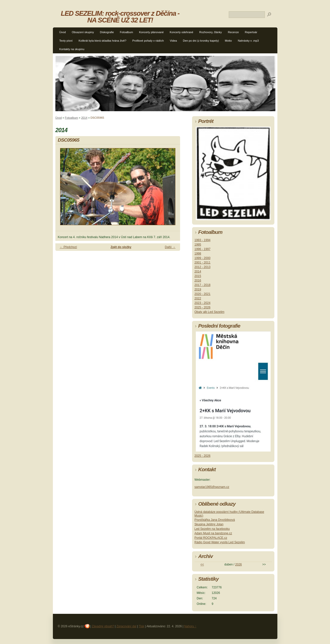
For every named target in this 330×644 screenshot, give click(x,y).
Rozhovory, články (211, 32)
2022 (198, 298)
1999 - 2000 (203, 258)
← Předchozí (68, 247)
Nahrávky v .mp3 (248, 41)
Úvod (63, 32)
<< (202, 564)
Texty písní (66, 41)
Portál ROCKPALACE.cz (211, 538)
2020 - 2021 (203, 294)
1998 (198, 254)
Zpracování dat (126, 626)
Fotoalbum (127, 32)
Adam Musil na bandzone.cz (213, 533)
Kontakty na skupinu (72, 49)
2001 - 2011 (203, 263)
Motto (228, 41)
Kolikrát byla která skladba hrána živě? (103, 41)
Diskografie (107, 32)
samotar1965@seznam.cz (212, 487)
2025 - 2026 (203, 307)
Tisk (141, 626)
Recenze (233, 32)
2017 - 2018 (203, 285)
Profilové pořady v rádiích (148, 41)
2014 (84, 118)
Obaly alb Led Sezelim (210, 312)
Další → (170, 247)
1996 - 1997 (203, 249)
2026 (239, 564)
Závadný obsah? (103, 626)
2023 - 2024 (203, 303)
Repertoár (251, 32)
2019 (198, 289)
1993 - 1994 (203, 240)
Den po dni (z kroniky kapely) (201, 41)
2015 (198, 276)
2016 (198, 280)
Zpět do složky (121, 247)
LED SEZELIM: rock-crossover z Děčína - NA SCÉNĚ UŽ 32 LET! (120, 17)
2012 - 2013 (203, 267)
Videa (173, 41)
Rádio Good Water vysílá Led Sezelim (220, 542)
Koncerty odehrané (181, 32)
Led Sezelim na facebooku (212, 529)
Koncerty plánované (151, 32)
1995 (198, 245)
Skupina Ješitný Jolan (209, 524)
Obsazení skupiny (83, 32)
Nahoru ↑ (190, 626)
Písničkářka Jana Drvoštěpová (215, 520)
